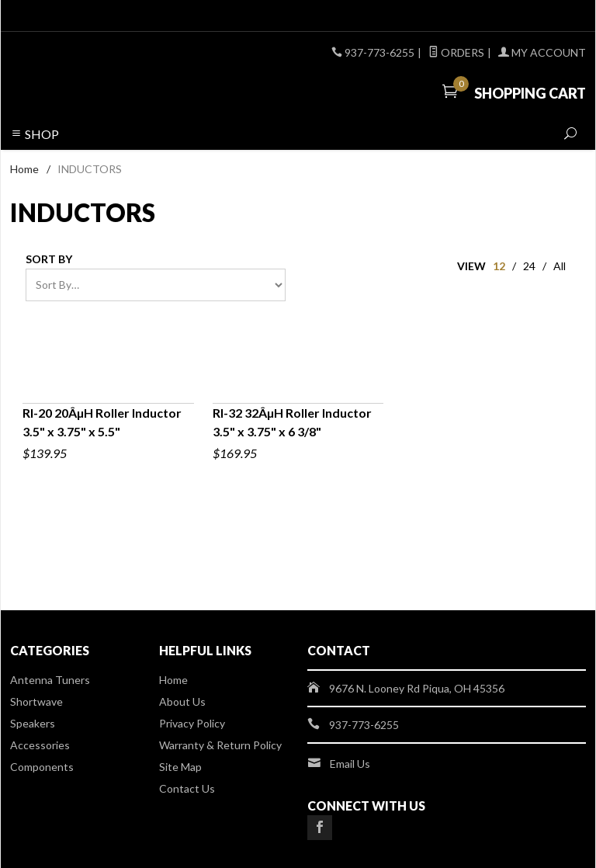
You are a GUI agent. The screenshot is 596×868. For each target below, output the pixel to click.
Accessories (40, 745)
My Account (542, 52)
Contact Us (187, 788)
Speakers (33, 723)
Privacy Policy (192, 723)
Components (42, 767)
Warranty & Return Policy (220, 745)
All (560, 266)
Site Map (180, 767)
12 (499, 266)
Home (24, 169)
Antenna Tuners (50, 680)
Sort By (49, 259)
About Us (182, 701)
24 (529, 266)
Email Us (350, 764)
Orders (456, 52)
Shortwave (36, 701)
